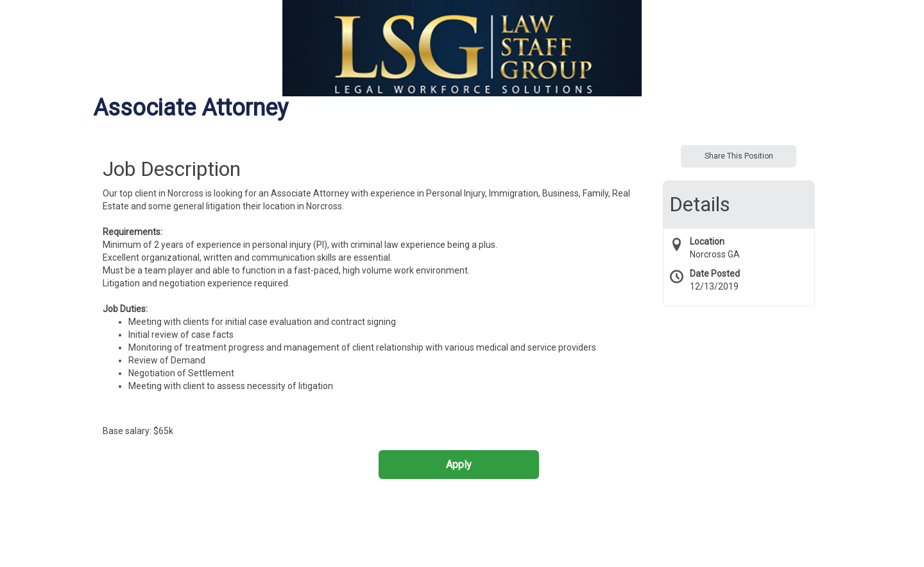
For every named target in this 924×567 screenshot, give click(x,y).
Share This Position (739, 156)
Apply (459, 465)
